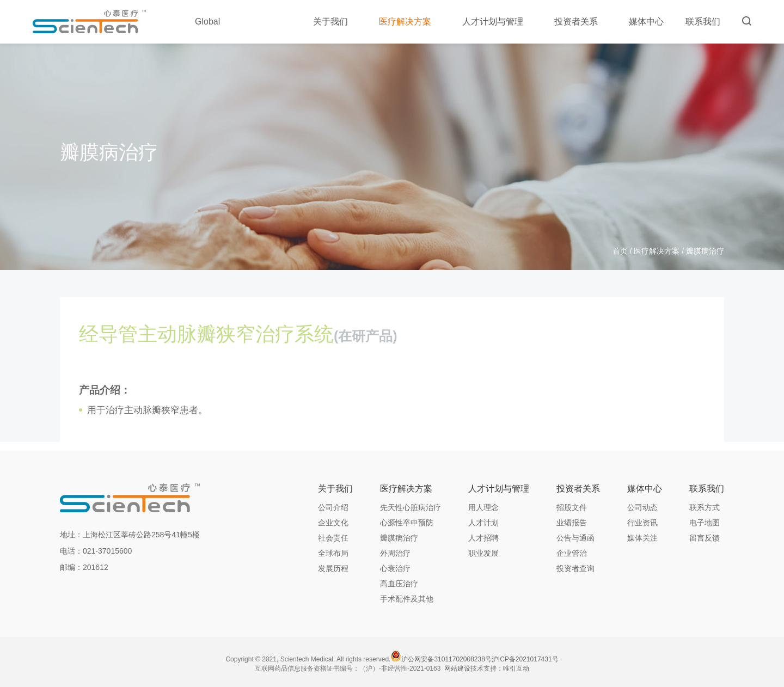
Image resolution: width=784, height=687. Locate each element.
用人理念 (483, 507)
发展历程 (333, 568)
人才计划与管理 (497, 22)
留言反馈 (705, 538)
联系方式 (705, 507)
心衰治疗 (395, 568)
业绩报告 (572, 523)
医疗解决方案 (410, 22)
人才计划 (483, 523)
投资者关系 (581, 22)
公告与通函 (575, 538)
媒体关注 (642, 538)
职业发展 (483, 553)
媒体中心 (646, 22)
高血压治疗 (399, 584)
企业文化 (333, 523)
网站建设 (457, 668)
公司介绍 (333, 507)
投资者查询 (575, 568)
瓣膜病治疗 (399, 538)
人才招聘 (483, 538)
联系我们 (703, 22)
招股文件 (572, 507)
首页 (620, 251)
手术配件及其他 (407, 599)
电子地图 (705, 523)
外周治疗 (395, 553)
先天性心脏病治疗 (411, 507)
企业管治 (572, 553)
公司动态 (642, 507)
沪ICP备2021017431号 (525, 659)
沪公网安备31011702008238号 (446, 659)
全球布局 (333, 553)
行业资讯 (642, 523)
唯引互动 (516, 668)
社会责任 (333, 538)
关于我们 (335, 22)
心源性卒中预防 (407, 523)
